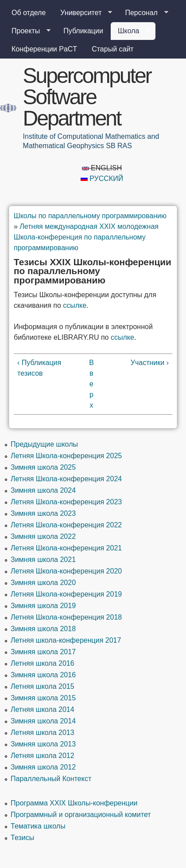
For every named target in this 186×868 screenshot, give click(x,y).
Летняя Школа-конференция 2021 (66, 548)
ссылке (75, 305)
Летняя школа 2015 (43, 686)
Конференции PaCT (44, 49)
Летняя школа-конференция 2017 (66, 640)
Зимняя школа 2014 (43, 721)
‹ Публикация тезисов (39, 368)
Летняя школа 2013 (43, 732)
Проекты (27, 31)
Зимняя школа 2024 (43, 490)
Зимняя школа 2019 (43, 606)
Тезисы (22, 838)
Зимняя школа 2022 (43, 536)
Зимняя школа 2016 (43, 675)
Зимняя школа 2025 (43, 467)
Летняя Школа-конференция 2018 (66, 617)
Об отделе (29, 13)
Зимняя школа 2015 (43, 698)
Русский (102, 179)
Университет (83, 13)
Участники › (150, 363)
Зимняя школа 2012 (43, 767)
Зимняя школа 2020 (43, 583)
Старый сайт (113, 49)
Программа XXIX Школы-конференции (74, 803)
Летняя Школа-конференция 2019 (66, 594)
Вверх (91, 384)
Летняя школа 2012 (43, 756)
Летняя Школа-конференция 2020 (66, 571)
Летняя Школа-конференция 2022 (66, 525)
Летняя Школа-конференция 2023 (66, 502)
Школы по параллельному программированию (90, 216)
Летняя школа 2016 (43, 663)
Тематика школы (38, 826)
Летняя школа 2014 (43, 709)
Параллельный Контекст (51, 779)
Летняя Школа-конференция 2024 (66, 479)
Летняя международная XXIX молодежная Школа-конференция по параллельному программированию (86, 237)
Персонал (143, 13)
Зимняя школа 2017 (43, 652)
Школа (130, 31)
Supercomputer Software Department (87, 97)
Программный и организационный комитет (81, 815)
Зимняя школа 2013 (43, 744)
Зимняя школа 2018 (43, 629)
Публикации (83, 31)
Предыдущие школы (44, 444)
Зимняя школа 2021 (43, 560)
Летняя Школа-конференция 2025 (66, 456)
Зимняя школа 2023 (43, 513)
